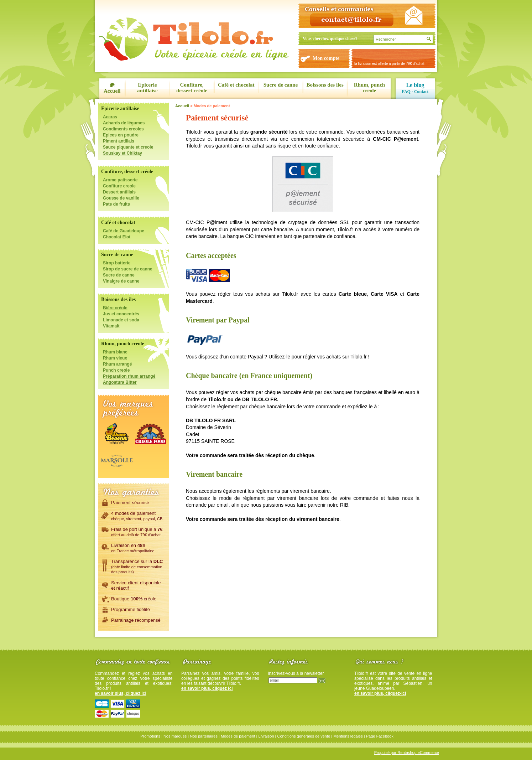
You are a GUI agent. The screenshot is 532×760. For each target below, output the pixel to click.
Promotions (150, 736)
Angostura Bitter (120, 382)
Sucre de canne (281, 85)
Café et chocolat (236, 85)
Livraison (266, 736)
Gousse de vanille (121, 198)
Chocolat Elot (117, 237)
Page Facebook (380, 736)
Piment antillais (119, 141)
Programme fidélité (131, 609)
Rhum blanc (115, 352)
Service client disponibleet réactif (136, 585)
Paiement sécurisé (130, 502)
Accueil (112, 91)
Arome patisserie (120, 180)
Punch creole (116, 370)
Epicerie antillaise (147, 88)
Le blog (415, 85)
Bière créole (115, 308)
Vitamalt (111, 326)
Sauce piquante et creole (128, 147)
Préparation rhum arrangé (129, 376)
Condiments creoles (123, 129)
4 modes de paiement (137, 516)
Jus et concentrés (121, 314)
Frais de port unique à (137, 532)
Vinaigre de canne (121, 281)
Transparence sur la (137, 566)
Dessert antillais (119, 192)
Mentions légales (348, 736)
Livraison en (133, 548)
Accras (110, 117)
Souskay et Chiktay (122, 153)
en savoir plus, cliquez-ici (380, 693)
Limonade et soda (121, 320)
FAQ (406, 92)
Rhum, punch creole (370, 88)
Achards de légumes (124, 123)
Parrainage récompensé (136, 620)
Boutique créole (134, 599)
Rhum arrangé (117, 364)
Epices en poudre (121, 135)
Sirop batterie (117, 263)
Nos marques (175, 736)
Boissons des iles (325, 85)
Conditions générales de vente (304, 736)
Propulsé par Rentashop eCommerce (407, 753)
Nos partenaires (204, 736)
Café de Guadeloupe (124, 231)
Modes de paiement (238, 736)
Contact (421, 92)
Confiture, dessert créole (192, 88)
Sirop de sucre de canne (128, 269)
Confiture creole (119, 186)
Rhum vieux (115, 358)
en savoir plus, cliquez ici (121, 693)
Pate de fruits (116, 204)
